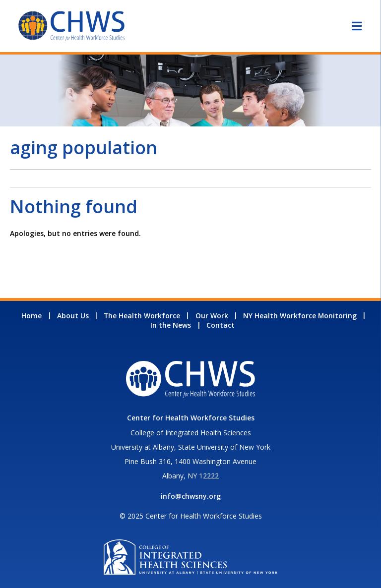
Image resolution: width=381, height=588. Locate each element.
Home (32, 316)
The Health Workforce (142, 316)
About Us (73, 316)
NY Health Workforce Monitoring (300, 316)
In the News (171, 325)
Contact (221, 325)
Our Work (212, 316)
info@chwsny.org (191, 496)
